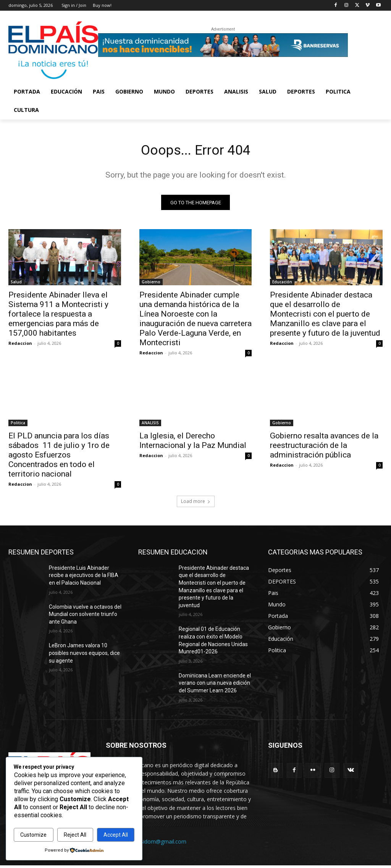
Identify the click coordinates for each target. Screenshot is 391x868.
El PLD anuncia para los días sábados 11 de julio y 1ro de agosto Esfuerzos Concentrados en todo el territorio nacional (59, 457)
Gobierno (151, 284)
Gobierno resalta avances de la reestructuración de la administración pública (324, 448)
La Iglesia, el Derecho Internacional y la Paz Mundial (193, 443)
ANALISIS (150, 425)
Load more (196, 504)
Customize (33, 835)
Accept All (116, 835)
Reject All (75, 835)
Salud (16, 284)
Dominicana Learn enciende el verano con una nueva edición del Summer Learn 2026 (215, 685)
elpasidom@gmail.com (158, 844)
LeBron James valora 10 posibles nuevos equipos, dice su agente (84, 655)
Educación (282, 284)
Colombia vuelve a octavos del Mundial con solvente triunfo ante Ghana (85, 617)
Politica (18, 425)
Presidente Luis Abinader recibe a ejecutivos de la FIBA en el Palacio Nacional (84, 578)
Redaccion (20, 346)
